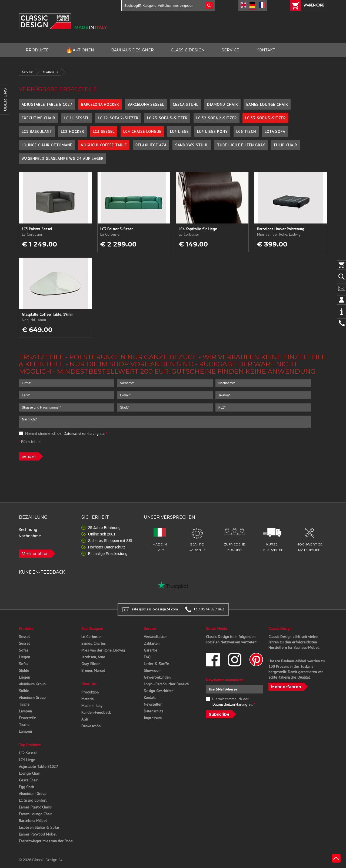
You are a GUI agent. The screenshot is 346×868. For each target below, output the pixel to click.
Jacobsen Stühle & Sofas (39, 827)
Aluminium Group (33, 794)
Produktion (90, 692)
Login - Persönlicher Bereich (166, 684)
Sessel (24, 637)
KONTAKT (266, 50)
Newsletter (153, 704)
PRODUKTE (37, 50)
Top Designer (92, 629)
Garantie (151, 650)
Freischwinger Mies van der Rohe (46, 841)
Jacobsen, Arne (93, 657)
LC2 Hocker (72, 131)
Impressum (153, 718)
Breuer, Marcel (93, 670)
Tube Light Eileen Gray (241, 145)
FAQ (147, 657)
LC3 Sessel (104, 131)
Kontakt (150, 698)
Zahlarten (152, 643)
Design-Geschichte (159, 691)
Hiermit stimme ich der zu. (63, 433)
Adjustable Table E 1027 (47, 104)
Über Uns (89, 684)
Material (88, 699)
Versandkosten (156, 637)
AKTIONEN (80, 50)
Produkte (26, 629)
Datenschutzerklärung (81, 433)
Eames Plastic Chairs (35, 807)
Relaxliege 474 (151, 145)
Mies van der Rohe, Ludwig (103, 650)
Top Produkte (30, 745)
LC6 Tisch (246, 131)
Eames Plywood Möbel (38, 834)
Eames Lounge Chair (267, 104)
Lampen (25, 711)
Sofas (24, 650)
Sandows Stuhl (192, 145)
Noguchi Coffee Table (104, 145)
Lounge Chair (29, 773)
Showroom (153, 670)
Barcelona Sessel (146, 104)
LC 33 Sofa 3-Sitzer (265, 118)
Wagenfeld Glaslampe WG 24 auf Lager (63, 159)
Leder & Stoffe (156, 664)
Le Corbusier (92, 637)
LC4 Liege (179, 131)
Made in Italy (92, 706)
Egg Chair (27, 787)
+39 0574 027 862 (209, 609)
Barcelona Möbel (33, 821)
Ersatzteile (51, 72)
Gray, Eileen (91, 664)
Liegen (24, 657)
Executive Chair (38, 118)
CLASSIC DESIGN (188, 50)
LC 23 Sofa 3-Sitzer (167, 118)
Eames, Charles (94, 643)
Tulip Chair (285, 145)
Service (27, 72)
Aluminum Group (32, 684)
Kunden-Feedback (96, 712)
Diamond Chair (222, 104)
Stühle (24, 670)
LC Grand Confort (33, 800)
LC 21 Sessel (76, 118)
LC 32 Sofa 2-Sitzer (217, 118)
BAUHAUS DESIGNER (132, 50)
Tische (24, 704)
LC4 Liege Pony (212, 131)
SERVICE (230, 50)
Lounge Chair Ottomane (47, 145)
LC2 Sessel (28, 753)
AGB (85, 719)
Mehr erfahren (35, 554)
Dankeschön (91, 726)
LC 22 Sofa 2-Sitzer (118, 118)
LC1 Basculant (37, 131)
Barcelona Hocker (100, 104)
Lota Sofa (275, 131)
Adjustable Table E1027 (39, 767)
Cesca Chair (28, 780)
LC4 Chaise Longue (142, 131)
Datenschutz (154, 711)
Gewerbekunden (157, 677)
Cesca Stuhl (186, 104)
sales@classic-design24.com (155, 609)
